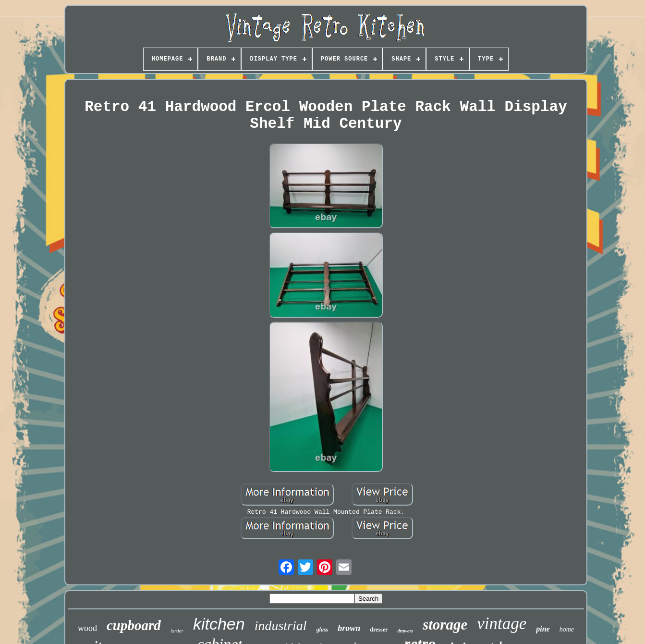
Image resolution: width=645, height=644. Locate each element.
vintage (502, 624)
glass (322, 630)
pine (543, 629)
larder (177, 631)
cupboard (134, 625)
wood (87, 628)
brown (349, 628)
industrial (281, 625)
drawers (405, 631)
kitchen (219, 624)
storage (445, 625)
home (567, 629)
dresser (379, 630)
